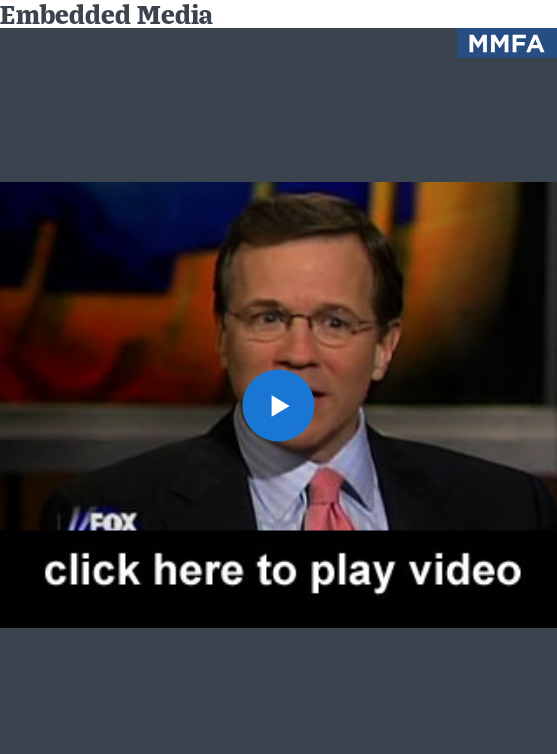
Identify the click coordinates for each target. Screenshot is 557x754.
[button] (278, 405)
